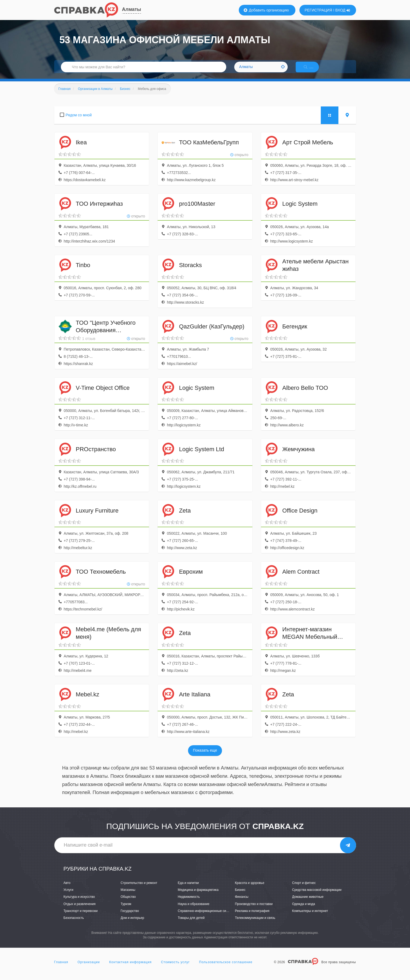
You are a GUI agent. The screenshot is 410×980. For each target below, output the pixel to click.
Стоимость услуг (175, 968)
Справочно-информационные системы (207, 916)
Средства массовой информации (317, 896)
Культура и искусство (79, 903)
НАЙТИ (313, 71)
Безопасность (74, 923)
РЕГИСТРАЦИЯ (319, 10)
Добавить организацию (266, 10)
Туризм (126, 910)
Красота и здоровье (250, 888)
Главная (61, 968)
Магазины (128, 896)
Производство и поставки (254, 910)
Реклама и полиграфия (252, 916)
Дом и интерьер (132, 923)
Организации (89, 968)
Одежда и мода (304, 910)
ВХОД (343, 10)
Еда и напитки (188, 888)
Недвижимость (189, 903)
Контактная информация (130, 968)
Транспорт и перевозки (81, 916)
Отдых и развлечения (80, 910)
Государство (130, 916)
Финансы (242, 903)
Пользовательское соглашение (226, 968)
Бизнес (240, 896)
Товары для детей (191, 923)
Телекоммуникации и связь (255, 923)
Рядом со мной (79, 121)
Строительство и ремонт (139, 888)
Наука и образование (194, 910)
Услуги (69, 896)
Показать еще (205, 756)
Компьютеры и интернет (310, 916)
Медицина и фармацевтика (198, 896)
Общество (128, 903)
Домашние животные (308, 903)
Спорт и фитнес (304, 888)
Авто (67, 888)
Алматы (132, 9)
